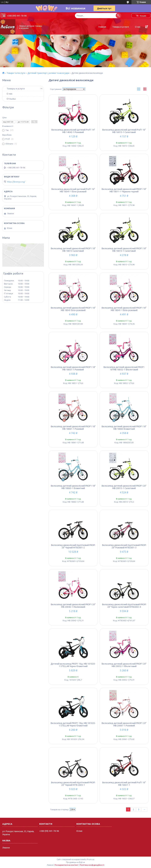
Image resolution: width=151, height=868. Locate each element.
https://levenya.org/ (16, 182)
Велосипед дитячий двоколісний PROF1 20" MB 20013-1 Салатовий (124, 487)
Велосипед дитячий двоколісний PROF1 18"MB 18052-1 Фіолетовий (124, 368)
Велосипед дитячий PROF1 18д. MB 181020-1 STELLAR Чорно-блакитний (73, 724)
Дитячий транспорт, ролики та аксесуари (48, 73)
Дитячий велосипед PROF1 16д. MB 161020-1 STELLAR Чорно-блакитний (73, 665)
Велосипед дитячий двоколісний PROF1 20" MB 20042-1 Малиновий (73, 606)
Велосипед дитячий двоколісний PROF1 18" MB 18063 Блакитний (124, 428)
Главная (102, 27)
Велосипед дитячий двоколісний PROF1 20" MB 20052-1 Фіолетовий (124, 665)
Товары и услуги (121, 27)
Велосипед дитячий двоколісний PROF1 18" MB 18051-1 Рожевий (73, 368)
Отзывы (11, 99)
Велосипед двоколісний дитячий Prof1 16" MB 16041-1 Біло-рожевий (73, 190)
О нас (138, 27)
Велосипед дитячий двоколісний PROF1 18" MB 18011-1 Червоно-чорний (124, 190)
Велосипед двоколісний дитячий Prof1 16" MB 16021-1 (124, 784)
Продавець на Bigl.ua (75, 862)
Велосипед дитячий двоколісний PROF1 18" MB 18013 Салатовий (73, 250)
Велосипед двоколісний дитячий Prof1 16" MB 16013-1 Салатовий (124, 131)
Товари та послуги (16, 73)
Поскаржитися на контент (67, 865)
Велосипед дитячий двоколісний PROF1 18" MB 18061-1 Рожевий (73, 428)
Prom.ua (91, 859)
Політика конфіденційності (92, 865)
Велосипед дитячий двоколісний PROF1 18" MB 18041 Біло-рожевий (73, 309)
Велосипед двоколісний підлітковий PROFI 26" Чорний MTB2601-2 (73, 546)
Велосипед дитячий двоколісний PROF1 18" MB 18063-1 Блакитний (73, 487)
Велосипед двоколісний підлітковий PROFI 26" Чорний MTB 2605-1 (73, 784)
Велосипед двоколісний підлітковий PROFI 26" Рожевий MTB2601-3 (124, 546)
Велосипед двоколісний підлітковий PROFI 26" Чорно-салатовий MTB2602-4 (124, 606)
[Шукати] (118, 15)
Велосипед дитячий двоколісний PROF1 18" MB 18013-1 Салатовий (124, 250)
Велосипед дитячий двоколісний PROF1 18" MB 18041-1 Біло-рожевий (124, 309)
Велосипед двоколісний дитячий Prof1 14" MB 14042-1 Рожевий (73, 131)
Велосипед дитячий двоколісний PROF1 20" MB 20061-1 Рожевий (124, 724)
